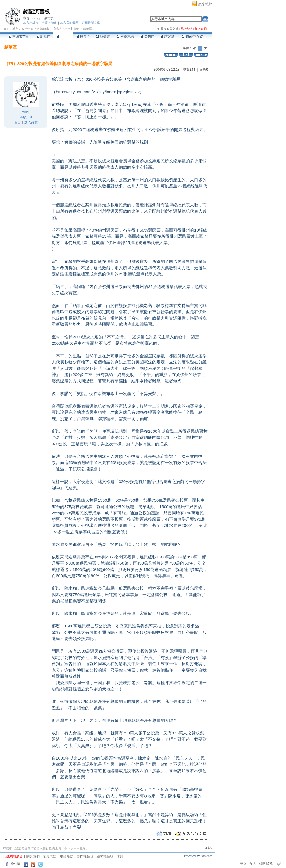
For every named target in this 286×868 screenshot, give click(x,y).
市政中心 (193, 37)
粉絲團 (16, 864)
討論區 (43, 37)
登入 (243, 864)
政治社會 (28, 29)
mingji (36, 18)
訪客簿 (167, 37)
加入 (253, 864)
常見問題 (50, 856)
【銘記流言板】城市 (66, 29)
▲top (208, 848)
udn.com (206, 856)
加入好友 (31, 122)
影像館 (103, 37)
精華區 (63, 37)
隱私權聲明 (105, 856)
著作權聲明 (85, 856)
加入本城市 (31, 23)
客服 (120, 856)
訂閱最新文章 (91, 23)
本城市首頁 (19, 37)
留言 (18, 122)
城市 (15, 29)
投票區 (83, 37)
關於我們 (33, 856)
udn (7, 29)
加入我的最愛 (69, 23)
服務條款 (66, 856)
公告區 (147, 37)
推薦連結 (125, 37)
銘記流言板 (36, 12)
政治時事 (43, 29)
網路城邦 (205, 4)
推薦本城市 (49, 23)
